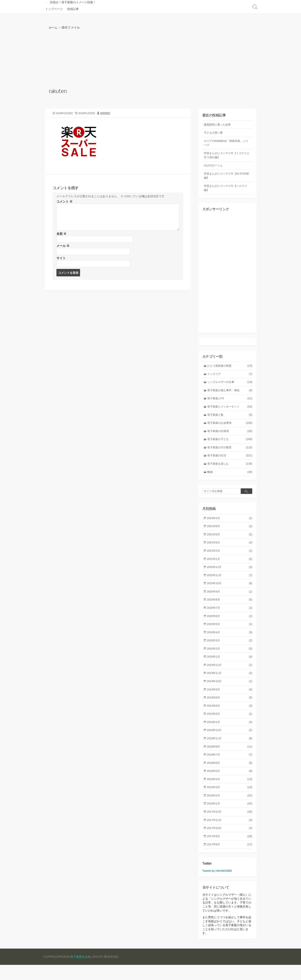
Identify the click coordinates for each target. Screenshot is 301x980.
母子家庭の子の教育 (230, 452)
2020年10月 (230, 591)
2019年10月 (230, 691)
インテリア (230, 377)
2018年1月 (230, 816)
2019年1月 (230, 733)
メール (63, 248)
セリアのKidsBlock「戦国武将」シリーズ (226, 144)
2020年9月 (230, 599)
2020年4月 (230, 641)
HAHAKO (106, 113)
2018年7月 (230, 766)
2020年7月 (230, 616)
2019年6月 (230, 716)
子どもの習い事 (214, 133)
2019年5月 (230, 725)
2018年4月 (230, 791)
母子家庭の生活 (230, 461)
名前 (61, 235)
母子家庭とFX (230, 402)
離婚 (230, 478)
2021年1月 (230, 566)
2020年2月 (230, 658)
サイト (61, 260)
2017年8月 (230, 858)
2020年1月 (230, 666)
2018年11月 (230, 750)
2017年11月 (230, 833)
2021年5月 (230, 549)
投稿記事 (73, 9)
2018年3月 (230, 800)
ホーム (53, 28)
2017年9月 (230, 850)
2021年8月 (230, 533)
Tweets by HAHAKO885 (218, 885)
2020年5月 (230, 633)
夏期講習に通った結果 (218, 125)
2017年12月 (230, 825)
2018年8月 (230, 758)
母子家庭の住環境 (230, 436)
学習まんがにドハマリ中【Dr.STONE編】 (220, 178)
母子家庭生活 (80, 972)
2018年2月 (230, 808)
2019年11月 (230, 683)
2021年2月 (230, 558)
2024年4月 (230, 524)
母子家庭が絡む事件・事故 (230, 394)
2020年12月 (230, 574)
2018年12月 (230, 741)
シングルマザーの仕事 (230, 386)
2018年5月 (230, 783)
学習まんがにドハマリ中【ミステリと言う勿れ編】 (227, 157)
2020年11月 (230, 583)
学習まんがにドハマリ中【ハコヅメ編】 (227, 190)
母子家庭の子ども (230, 444)
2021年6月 (230, 541)
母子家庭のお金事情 (230, 427)
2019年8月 (230, 708)
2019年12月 (230, 675)
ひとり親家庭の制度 (230, 369)
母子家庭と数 (230, 419)
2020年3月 (230, 649)
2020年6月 (230, 624)
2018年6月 (230, 775)
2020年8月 (230, 608)
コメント (64, 203)
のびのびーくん (214, 167)
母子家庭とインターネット (230, 411)
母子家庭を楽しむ (230, 469)
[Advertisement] (150, 59)
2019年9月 (230, 699)
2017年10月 (230, 842)
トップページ (54, 9)
